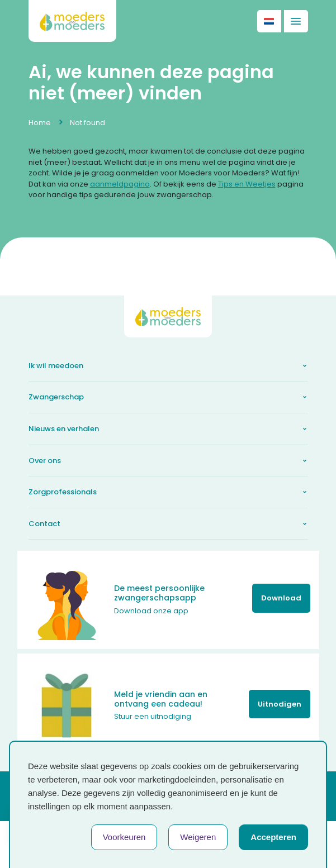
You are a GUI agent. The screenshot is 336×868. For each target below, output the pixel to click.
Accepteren (273, 837)
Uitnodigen (280, 704)
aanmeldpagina (120, 184)
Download (281, 598)
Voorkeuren (124, 837)
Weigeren (198, 837)
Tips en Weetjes (247, 184)
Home (40, 123)
